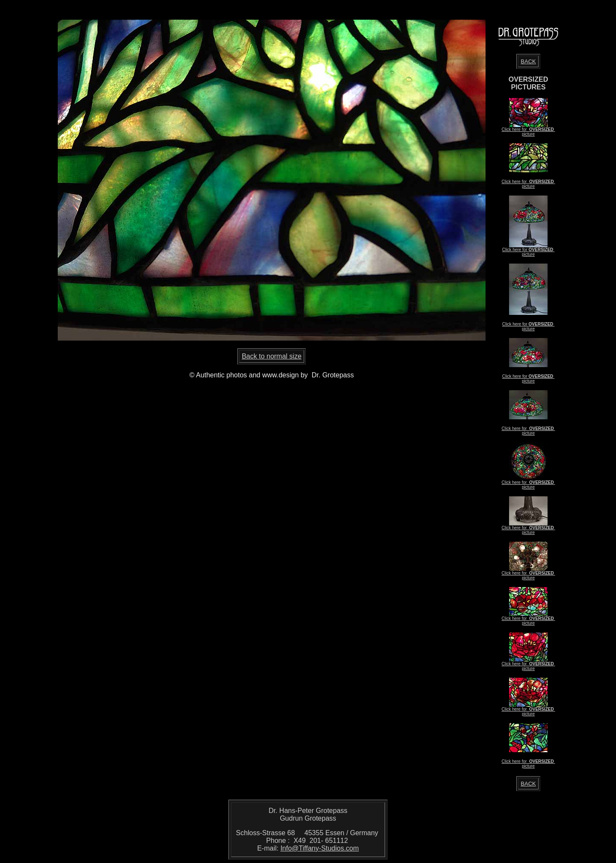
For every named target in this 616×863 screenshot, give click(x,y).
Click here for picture (528, 132)
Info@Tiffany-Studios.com (319, 848)
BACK (528, 61)
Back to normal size (272, 356)
